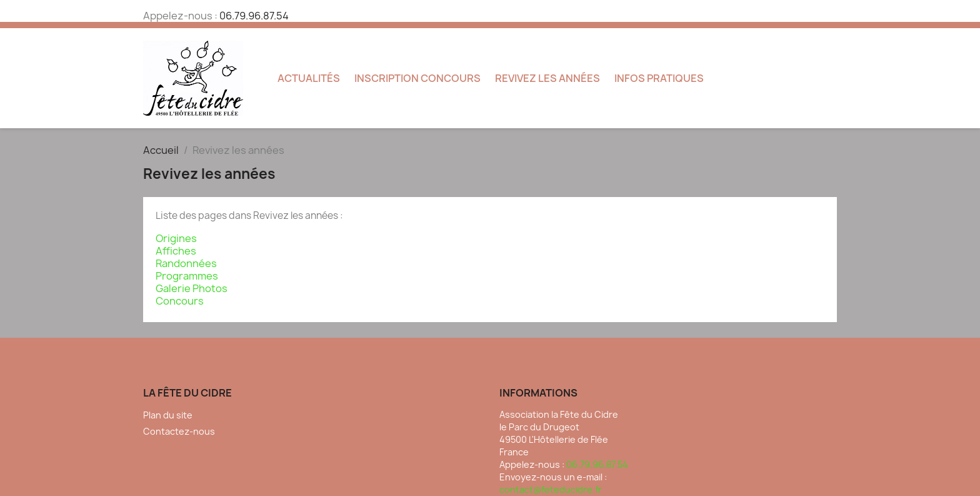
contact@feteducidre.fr (551, 489)
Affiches (176, 251)
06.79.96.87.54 (254, 16)
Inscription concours (417, 78)
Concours (180, 301)
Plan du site (168, 415)
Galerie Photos (192, 288)
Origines (176, 238)
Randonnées (186, 263)
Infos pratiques (659, 78)
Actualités (309, 78)
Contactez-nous (179, 431)
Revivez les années (547, 78)
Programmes (187, 276)
